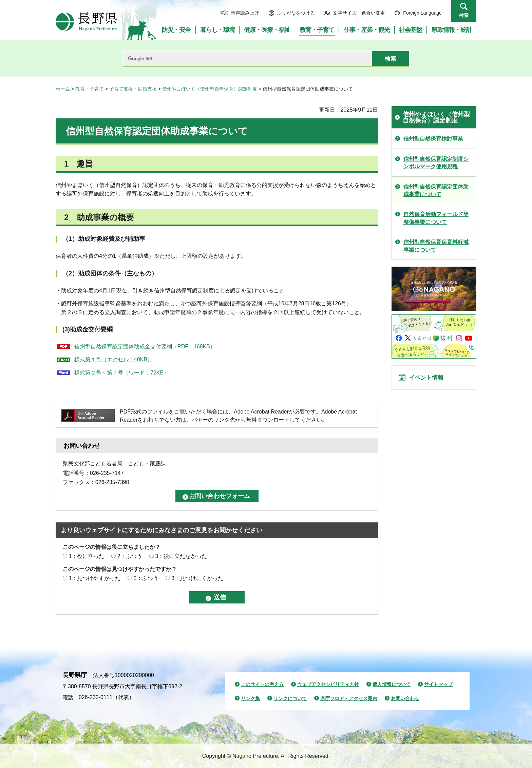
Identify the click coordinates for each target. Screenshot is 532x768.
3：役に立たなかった (181, 556)
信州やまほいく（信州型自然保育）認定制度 (210, 89)
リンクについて (290, 698)
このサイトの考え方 (262, 684)
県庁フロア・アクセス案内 (349, 698)
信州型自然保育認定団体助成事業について (436, 190)
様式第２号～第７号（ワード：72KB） (122, 373)
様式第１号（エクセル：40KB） (113, 359)
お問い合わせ (405, 698)
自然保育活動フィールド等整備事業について (436, 218)
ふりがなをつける (296, 13)
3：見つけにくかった (197, 578)
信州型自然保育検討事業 (433, 139)
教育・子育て (90, 89)
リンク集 (250, 698)
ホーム (63, 89)
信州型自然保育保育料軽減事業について (436, 246)
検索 (464, 15)
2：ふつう (130, 556)
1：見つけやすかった (94, 578)
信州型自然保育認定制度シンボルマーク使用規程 (436, 163)
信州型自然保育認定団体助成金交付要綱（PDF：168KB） (145, 347)
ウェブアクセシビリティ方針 (328, 684)
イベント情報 (429, 380)
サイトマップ (438, 684)
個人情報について (392, 684)
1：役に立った (86, 556)
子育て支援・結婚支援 (133, 89)
